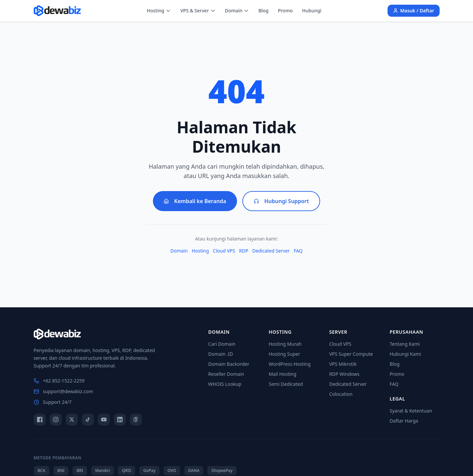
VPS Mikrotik (343, 364)
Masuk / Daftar (414, 11)
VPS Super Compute (351, 354)
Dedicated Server (271, 251)
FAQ (298, 251)
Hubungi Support (281, 201)
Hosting (159, 11)
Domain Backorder (229, 364)
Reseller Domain (226, 374)
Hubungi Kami (405, 354)
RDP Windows (344, 374)
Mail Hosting (283, 374)
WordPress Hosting (290, 364)
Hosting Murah (285, 344)
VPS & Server (198, 11)
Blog (263, 11)
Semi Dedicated (286, 384)
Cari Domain (222, 344)
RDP (244, 251)
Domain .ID (221, 354)
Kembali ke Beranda (195, 201)
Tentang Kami (405, 344)
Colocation (341, 394)
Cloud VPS (224, 251)
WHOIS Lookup (225, 384)
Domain (237, 11)
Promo (285, 11)
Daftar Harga (404, 421)
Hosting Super (284, 354)
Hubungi (312, 11)
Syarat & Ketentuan (411, 411)
